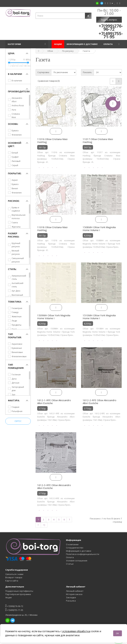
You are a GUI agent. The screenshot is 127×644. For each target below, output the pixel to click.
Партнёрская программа (18, 594)
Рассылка (71, 601)
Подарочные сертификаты (19, 591)
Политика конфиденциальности (83, 554)
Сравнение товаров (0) (49, 81)
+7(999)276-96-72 (14, 606)
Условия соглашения (77, 561)
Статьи (70, 564)
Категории (15, 44)
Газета (86, 51)
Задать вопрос (109, 20)
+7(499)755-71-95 (14, 610)
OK (117, 633)
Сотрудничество (75, 548)
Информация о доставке (83, 44)
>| (44, 525)
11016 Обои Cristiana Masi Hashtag (52, 141)
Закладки (71, 597)
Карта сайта (12, 581)
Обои (50, 51)
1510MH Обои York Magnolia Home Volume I (99, 317)
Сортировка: (43, 72)
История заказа (74, 594)
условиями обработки (76, 631)
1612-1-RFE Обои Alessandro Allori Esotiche (54, 402)
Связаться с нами (14, 574)
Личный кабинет (75, 591)
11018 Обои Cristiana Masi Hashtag (52, 229)
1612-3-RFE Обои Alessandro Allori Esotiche (54, 487)
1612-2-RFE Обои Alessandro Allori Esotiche (99, 402)
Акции (58, 44)
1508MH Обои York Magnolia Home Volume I (99, 229)
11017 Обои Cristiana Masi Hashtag (98, 141)
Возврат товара (14, 577)
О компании (72, 544)
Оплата (108, 44)
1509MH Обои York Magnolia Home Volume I (54, 317)
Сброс (18, 421)
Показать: (87, 72)
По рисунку (68, 51)
